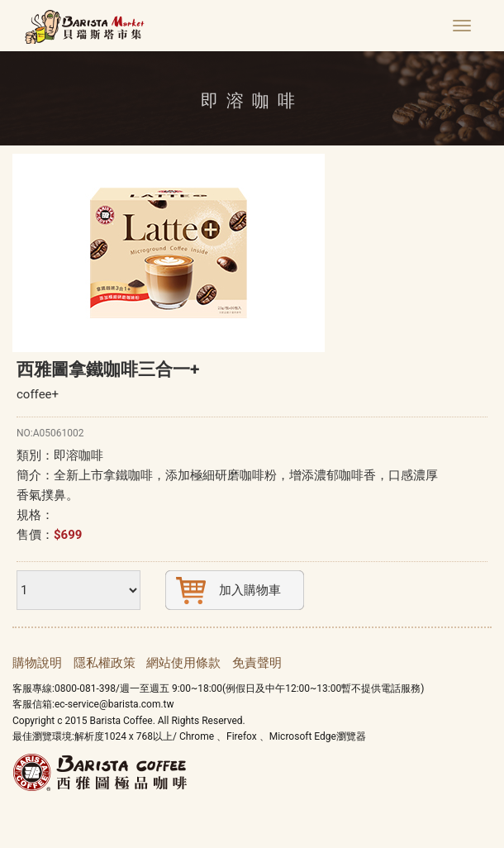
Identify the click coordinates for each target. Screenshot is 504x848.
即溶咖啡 (78, 455)
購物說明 (37, 663)
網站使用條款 (183, 663)
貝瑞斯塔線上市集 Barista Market (85, 29)
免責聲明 (257, 663)
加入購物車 (250, 590)
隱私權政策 (105, 663)
